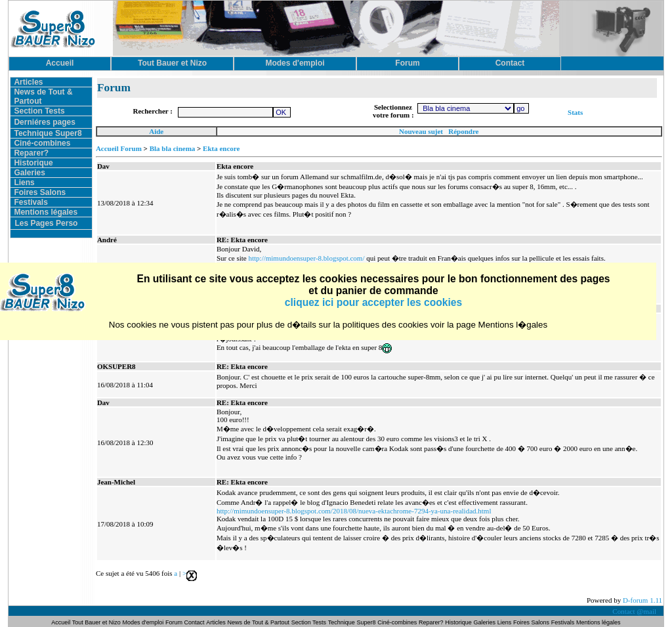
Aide (156, 131)
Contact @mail (635, 611)
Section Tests (39, 111)
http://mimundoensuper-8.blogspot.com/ (306, 258)
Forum (175, 622)
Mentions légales (46, 212)
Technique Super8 (48, 133)
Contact (195, 622)
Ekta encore (221, 148)
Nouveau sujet (421, 131)
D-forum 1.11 (642, 600)
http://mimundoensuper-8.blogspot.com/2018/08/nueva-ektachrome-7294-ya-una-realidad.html (354, 511)
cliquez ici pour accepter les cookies (373, 302)
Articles (28, 82)
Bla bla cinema (173, 148)
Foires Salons (40, 192)
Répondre (463, 131)
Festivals (31, 202)
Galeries (29, 173)
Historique (33, 163)
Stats (575, 112)
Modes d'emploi (143, 622)
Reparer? (31, 153)
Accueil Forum (119, 148)
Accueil (61, 622)
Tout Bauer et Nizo (96, 622)
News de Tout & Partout (259, 622)
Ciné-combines (42, 143)
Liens (24, 183)
